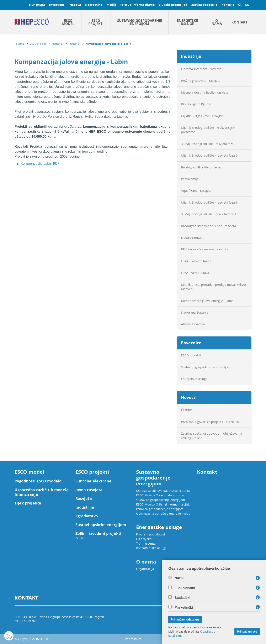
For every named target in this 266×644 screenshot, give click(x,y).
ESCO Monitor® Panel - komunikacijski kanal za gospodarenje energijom (163, 507)
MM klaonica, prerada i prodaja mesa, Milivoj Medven (213, 287)
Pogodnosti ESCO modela (38, 481)
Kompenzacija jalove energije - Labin (108, 44)
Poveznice (191, 343)
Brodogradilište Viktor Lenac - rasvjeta (209, 226)
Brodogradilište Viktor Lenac (201, 167)
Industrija (57, 44)
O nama (217, 22)
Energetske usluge (187, 22)
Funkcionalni (185, 588)
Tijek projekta (28, 503)
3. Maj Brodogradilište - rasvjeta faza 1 (209, 214)
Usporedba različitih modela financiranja (42, 492)
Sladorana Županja (195, 312)
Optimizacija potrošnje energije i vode (163, 514)
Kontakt (228, 5)
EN (247, 5)
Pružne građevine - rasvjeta (201, 80)
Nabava (75, 5)
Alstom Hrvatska (193, 324)
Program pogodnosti (151, 534)
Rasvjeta (84, 499)
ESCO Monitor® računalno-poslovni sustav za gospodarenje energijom (161, 498)
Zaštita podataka (204, 5)
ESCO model (68, 22)
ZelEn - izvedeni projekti (99, 534)
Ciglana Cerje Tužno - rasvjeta (202, 116)
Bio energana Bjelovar (197, 104)
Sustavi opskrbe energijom (101, 525)
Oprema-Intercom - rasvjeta (201, 69)
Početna (19, 44)
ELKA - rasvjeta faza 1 (196, 273)
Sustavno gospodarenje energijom (140, 22)
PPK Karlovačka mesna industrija (205, 249)
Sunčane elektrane (94, 481)
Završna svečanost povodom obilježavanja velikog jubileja (212, 436)
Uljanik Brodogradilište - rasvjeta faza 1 (209, 202)
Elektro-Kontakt (192, 237)
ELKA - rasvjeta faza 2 (196, 261)
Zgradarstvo (87, 516)
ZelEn (79, 538)
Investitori (57, 5)
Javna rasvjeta (89, 490)
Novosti (189, 397)
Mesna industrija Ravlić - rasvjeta (205, 92)
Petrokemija (190, 179)
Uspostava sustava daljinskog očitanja (163, 491)
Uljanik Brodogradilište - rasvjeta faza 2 (209, 155)
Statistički (182, 598)
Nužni (179, 578)
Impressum (133, 639)
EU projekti (144, 539)
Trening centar (147, 543)
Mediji (111, 5)
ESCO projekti (96, 22)
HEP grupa (37, 5)
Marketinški (184, 608)
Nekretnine (94, 5)
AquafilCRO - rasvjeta (196, 190)
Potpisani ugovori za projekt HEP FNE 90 (210, 422)
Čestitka (187, 410)
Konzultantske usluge (151, 548)
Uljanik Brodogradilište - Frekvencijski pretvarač (208, 130)
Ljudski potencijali (173, 5)
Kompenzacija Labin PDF (40, 163)
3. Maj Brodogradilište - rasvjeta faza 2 (209, 144)
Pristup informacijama (138, 5)
